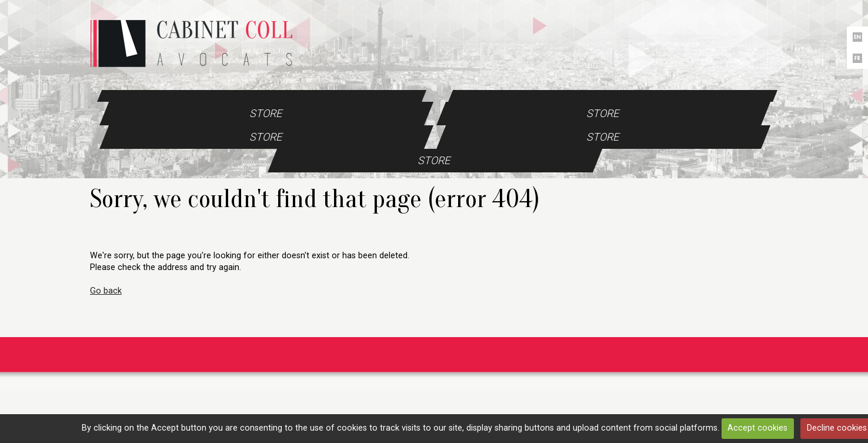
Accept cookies (757, 428)
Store (266, 113)
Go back (106, 291)
